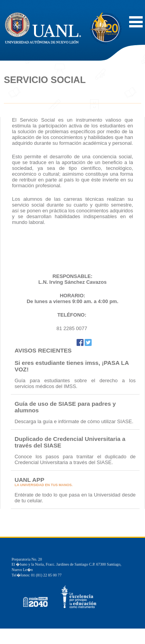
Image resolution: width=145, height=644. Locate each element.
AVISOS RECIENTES (43, 350)
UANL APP (30, 480)
